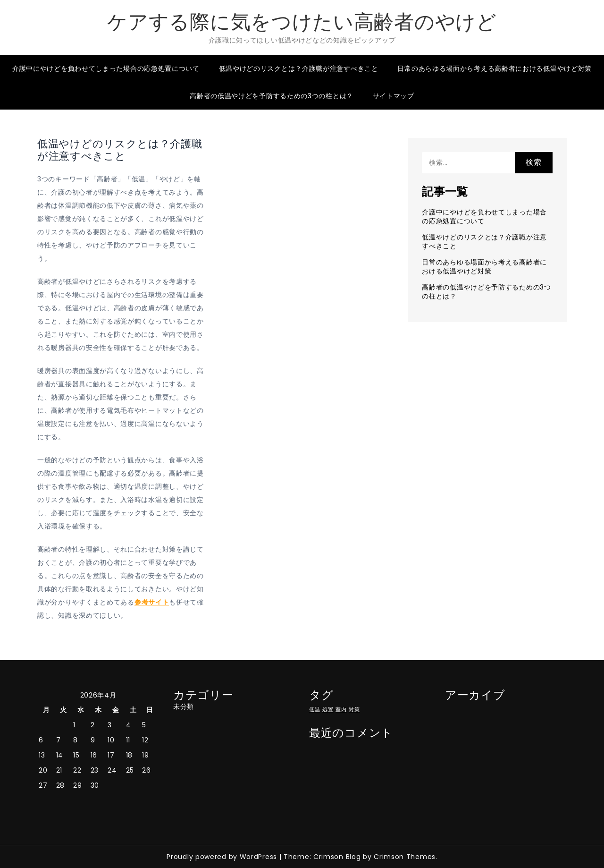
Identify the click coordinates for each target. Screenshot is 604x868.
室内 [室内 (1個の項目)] (341, 710)
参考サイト (152, 602)
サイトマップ (394, 96)
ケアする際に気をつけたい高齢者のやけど (302, 22)
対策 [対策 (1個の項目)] (354, 710)
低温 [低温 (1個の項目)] (315, 710)
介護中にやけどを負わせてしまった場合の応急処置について (106, 68)
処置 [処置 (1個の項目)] (328, 710)
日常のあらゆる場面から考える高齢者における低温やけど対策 (495, 68)
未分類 (184, 706)
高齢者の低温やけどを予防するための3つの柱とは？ (272, 96)
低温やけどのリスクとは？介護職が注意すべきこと (299, 68)
